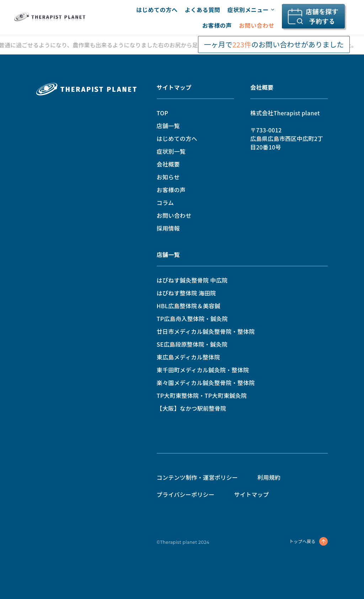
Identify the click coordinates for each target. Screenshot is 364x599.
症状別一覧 (171, 151)
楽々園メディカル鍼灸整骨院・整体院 (206, 383)
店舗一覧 (168, 126)
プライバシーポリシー (186, 494)
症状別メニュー (251, 10)
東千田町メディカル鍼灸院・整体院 (203, 370)
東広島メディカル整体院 (188, 357)
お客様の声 (217, 25)
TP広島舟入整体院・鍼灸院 (192, 319)
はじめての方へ (157, 10)
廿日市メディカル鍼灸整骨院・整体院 (206, 331)
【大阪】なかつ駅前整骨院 (192, 408)
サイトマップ (174, 87)
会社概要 (168, 164)
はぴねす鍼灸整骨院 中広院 (192, 280)
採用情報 (168, 228)
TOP (163, 113)
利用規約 (269, 477)
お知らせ (168, 177)
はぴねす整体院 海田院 (186, 293)
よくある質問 (203, 10)
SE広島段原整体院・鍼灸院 (192, 344)
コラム (165, 203)
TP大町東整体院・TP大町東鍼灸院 (202, 395)
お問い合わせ (257, 25)
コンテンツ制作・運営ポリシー (197, 477)
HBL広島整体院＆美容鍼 (189, 306)
